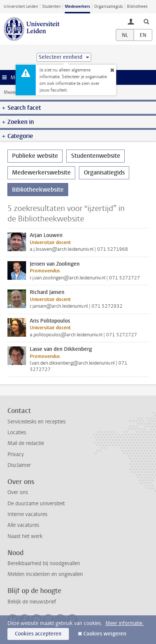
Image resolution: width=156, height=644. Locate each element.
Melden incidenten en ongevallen (45, 574)
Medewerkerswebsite (41, 172)
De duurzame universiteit (36, 504)
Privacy (16, 454)
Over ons (18, 492)
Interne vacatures (27, 514)
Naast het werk (25, 536)
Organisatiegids (109, 7)
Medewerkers (77, 7)
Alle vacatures (23, 525)
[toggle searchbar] (146, 21)
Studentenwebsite (96, 156)
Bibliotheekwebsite (38, 190)
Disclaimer (19, 465)
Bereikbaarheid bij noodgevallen (44, 563)
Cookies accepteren (38, 634)
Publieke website (35, 156)
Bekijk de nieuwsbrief (32, 602)
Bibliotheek (137, 7)
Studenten (51, 7)
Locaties (17, 432)
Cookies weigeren (105, 634)
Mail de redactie (26, 443)
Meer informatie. (125, 623)
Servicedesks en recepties (36, 422)
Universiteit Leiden (21, 7)
